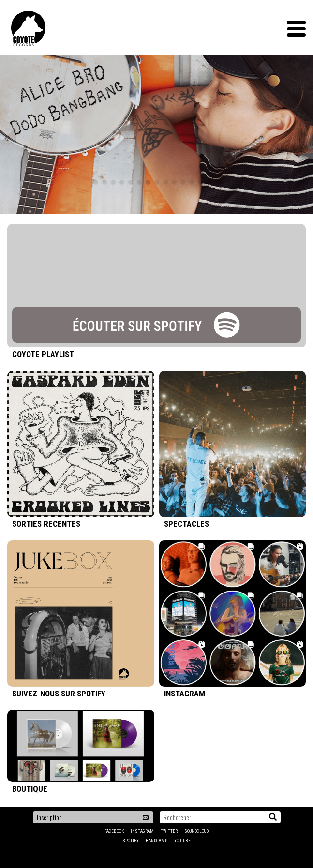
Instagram (142, 831)
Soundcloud (196, 831)
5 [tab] (131, 182)
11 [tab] (183, 182)
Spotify (131, 841)
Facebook (114, 831)
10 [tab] (174, 182)
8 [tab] (157, 182)
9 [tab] (165, 182)
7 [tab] (148, 182)
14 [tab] (209, 182)
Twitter (169, 831)
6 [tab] (139, 182)
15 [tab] (218, 182)
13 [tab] (200, 182)
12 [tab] (192, 182)
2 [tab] (104, 182)
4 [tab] (122, 182)
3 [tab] (113, 182)
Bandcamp (156, 841)
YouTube (182, 841)
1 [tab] (96, 182)
